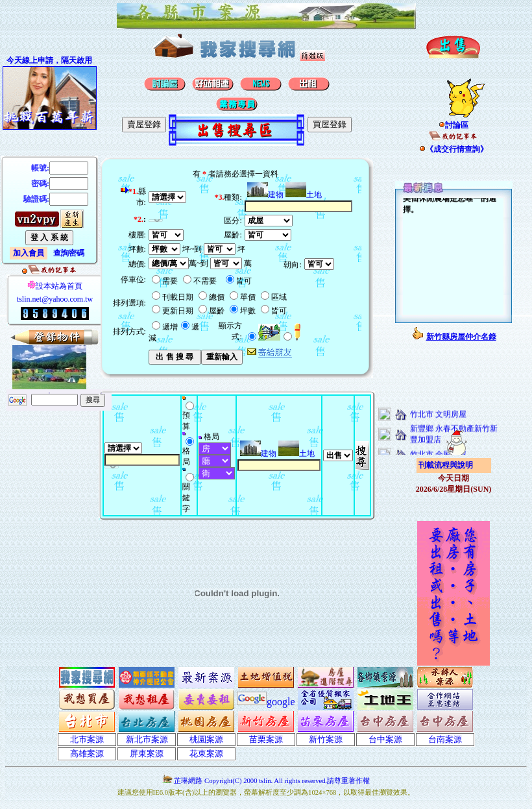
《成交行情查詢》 (453, 149)
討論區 (453, 125)
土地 (304, 195)
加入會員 (29, 253)
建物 (265, 195)
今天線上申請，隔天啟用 (49, 60)
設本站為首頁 (55, 286)
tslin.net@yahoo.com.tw (55, 299)
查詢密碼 (69, 253)
